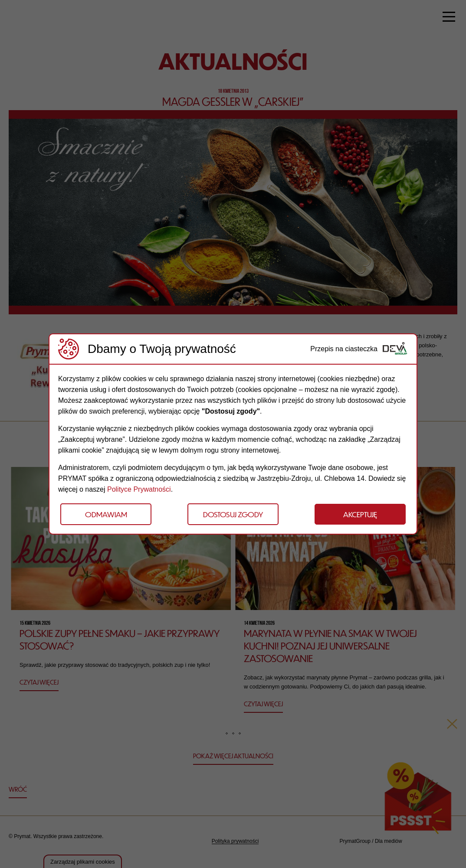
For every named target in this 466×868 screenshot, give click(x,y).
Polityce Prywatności (139, 489)
